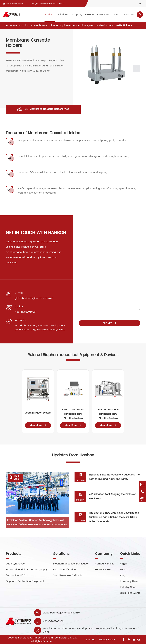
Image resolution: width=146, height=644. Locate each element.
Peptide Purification (64, 570)
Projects (90, 15)
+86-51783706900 (15, 4)
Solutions (63, 15)
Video (123, 564)
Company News (129, 581)
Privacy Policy (107, 640)
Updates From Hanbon (73, 455)
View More (38, 425)
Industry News (128, 587)
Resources (103, 15)
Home (14, 25)
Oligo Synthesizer (16, 564)
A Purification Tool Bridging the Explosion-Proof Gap (113, 496)
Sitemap (91, 640)
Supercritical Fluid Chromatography (27, 570)
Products (50, 15)
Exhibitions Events (130, 593)
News (115, 15)
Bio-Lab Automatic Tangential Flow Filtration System (73, 414)
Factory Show (103, 570)
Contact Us (127, 15)
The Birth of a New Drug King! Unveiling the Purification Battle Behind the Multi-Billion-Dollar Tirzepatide (114, 517)
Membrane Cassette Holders (115, 25)
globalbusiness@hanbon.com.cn (50, 4)
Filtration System (85, 25)
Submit (109, 323)
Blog (123, 576)
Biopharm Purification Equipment (53, 25)
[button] (137, 68)
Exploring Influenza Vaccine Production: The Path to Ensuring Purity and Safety (114, 477)
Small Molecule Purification (69, 576)
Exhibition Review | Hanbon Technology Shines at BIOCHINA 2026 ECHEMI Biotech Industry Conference (37, 522)
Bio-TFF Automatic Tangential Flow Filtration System (108, 414)
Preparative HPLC (16, 576)
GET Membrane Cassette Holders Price (39, 109)
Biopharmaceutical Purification (71, 564)
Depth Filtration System (38, 413)
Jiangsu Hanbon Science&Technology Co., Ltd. (50, 638)
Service (124, 570)
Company (76, 15)
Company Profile (105, 564)
